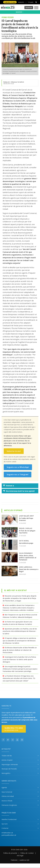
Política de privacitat (10, 853)
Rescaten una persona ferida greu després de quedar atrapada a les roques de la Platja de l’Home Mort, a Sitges (20, 598)
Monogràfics (6, 773)
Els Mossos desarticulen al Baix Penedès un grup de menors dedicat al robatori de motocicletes (20, 650)
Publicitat (14, 860)
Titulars (31, 2)
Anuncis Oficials (7, 801)
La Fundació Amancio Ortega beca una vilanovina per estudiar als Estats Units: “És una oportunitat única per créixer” (19, 678)
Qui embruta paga (26, 543)
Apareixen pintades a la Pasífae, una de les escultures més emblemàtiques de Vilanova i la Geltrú (20, 631)
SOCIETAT (20, 12)
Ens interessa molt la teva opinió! (19, 491)
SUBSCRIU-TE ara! (10, 2)
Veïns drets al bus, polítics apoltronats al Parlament (28, 558)
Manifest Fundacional (9, 819)
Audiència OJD (24, 860)
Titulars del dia (7, 756)
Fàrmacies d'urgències (9, 805)
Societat (29, 8)
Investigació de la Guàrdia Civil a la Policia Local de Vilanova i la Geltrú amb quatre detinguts (19, 659)
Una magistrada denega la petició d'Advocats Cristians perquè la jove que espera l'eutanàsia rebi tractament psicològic (20, 669)
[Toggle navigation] (36, 8)
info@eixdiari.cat (7, 833)
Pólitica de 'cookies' (27, 853)
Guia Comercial (7, 792)
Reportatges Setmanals (10, 764)
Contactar (5, 828)
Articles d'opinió (7, 760)
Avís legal (20, 856)
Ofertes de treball (8, 796)
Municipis (21, 2)
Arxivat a (9, 486)
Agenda (4, 787)
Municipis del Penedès (9, 769)
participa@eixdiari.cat (9, 835)
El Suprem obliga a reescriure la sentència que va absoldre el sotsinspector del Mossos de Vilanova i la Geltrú (19, 641)
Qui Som (5, 824)
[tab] (20, 486)
